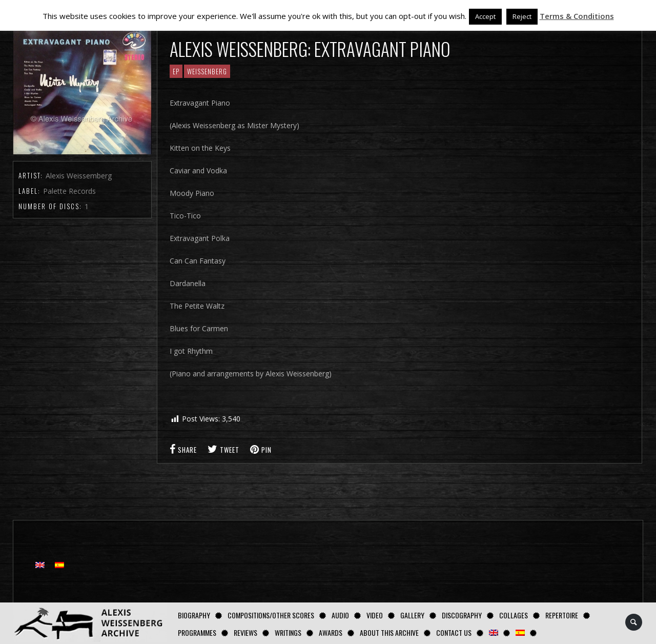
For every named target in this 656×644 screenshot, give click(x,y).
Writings (288, 632)
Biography (194, 615)
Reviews (245, 632)
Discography (462, 615)
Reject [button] (522, 16)
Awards (331, 632)
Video (375, 615)
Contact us (454, 632)
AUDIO (340, 615)
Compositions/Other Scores (271, 615)
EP (176, 71)
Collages (514, 615)
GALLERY (412, 615)
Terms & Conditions (577, 16)
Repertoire (562, 615)
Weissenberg (207, 71)
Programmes (197, 632)
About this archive (389, 632)
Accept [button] (485, 16)
